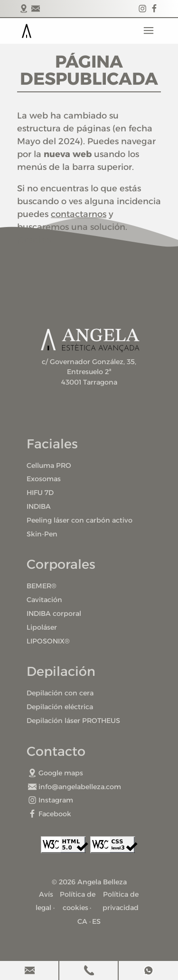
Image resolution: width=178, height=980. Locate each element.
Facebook (50, 814)
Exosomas (44, 479)
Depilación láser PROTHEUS (73, 721)
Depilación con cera (60, 693)
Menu (149, 31)
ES (96, 921)
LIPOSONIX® (48, 641)
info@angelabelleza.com (75, 787)
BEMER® (42, 586)
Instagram (51, 800)
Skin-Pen (42, 534)
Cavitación (44, 600)
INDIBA (39, 506)
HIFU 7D (40, 493)
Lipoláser (42, 627)
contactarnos (79, 214)
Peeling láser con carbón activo (80, 520)
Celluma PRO (49, 465)
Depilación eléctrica (60, 707)
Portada (27, 31)
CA (82, 921)
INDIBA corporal (54, 614)
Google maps (56, 773)
